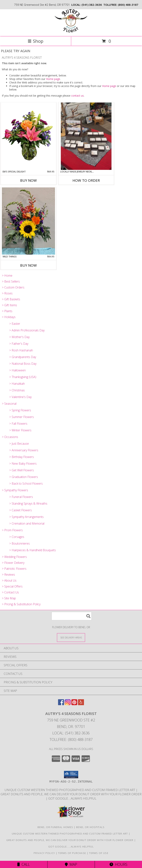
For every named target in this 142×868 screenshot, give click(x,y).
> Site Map (9, 598)
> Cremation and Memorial (27, 523)
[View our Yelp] (81, 704)
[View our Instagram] (68, 704)
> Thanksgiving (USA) (23, 377)
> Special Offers (12, 586)
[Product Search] (72, 616)
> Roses (7, 293)
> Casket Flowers (21, 510)
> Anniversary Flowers (24, 450)
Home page (53, 79)
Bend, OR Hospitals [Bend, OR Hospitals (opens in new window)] (90, 827)
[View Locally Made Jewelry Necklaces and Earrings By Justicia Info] (86, 136)
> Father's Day (19, 344)
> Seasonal (9, 404)
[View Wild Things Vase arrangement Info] (28, 221)
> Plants (7, 311)
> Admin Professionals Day (27, 330)
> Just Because (19, 444)
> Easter (15, 324)
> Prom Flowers (12, 530)
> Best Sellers (11, 281)
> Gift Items (9, 305)
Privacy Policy (44, 853)
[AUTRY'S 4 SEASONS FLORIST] (71, 31)
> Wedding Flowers (14, 557)
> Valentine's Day (20, 397)
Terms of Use (99, 853)
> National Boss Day (23, 364)
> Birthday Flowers (22, 457)
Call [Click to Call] (24, 864)
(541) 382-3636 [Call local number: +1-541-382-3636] (92, 5)
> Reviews (8, 575)
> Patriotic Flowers (14, 569)
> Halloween (17, 370)
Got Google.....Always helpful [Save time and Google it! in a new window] (72, 798)
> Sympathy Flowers (15, 490)
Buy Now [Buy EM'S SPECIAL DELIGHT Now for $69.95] (28, 180)
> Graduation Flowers (24, 477)
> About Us (9, 580)
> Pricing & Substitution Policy (21, 604)
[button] (71, 775)
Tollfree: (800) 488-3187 (71, 739)
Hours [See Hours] (118, 864)
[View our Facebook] (61, 704)
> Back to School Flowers (26, 483)
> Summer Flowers (22, 417)
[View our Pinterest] (74, 704)
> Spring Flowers (20, 410)
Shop (35, 41)
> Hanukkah (17, 384)
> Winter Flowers (20, 430)
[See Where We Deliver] (71, 637)
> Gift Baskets (11, 299)
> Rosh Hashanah (21, 350)
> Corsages (17, 537)
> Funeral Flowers (21, 497)
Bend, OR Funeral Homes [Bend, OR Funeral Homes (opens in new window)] (55, 827)
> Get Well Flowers (22, 470)
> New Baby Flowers (23, 464)
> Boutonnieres (20, 543)
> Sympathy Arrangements (26, 517)
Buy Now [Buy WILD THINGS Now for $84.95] (28, 265)
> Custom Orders (13, 287)
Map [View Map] (71, 864)
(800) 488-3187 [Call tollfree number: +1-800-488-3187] (128, 5)
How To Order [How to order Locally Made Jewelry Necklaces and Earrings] (86, 180)
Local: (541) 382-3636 (71, 733)
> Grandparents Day (23, 357)
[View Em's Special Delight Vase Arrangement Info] (28, 136)
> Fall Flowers (18, 424)
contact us (77, 96)
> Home (7, 276)
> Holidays (9, 317)
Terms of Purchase (72, 853)
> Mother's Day (19, 337)
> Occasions (10, 437)
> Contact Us (10, 592)
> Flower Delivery (13, 563)
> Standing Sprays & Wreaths (28, 503)
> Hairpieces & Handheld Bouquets (33, 550)
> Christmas (17, 390)
